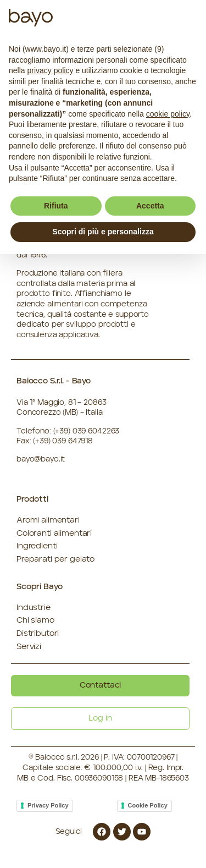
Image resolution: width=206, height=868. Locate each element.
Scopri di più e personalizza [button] (103, 232)
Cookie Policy (148, 805)
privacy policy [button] (50, 70)
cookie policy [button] (168, 114)
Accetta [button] (150, 206)
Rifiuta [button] (56, 206)
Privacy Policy (48, 805)
